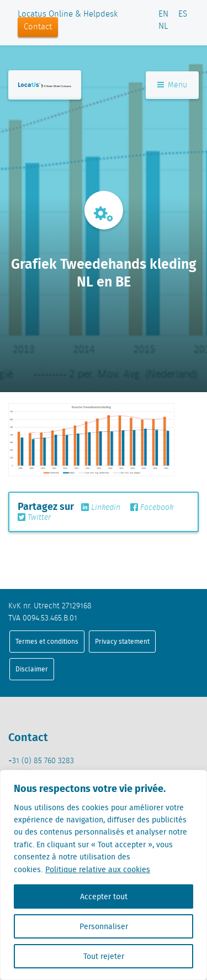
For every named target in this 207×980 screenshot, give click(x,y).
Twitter (34, 518)
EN (163, 14)
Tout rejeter (104, 956)
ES (183, 14)
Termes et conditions (47, 641)
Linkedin (101, 508)
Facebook (152, 508)
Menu (172, 85)
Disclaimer (32, 669)
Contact (38, 27)
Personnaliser (104, 926)
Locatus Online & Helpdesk (68, 14)
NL (163, 27)
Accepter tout (104, 896)
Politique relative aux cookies (98, 869)
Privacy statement (122, 641)
